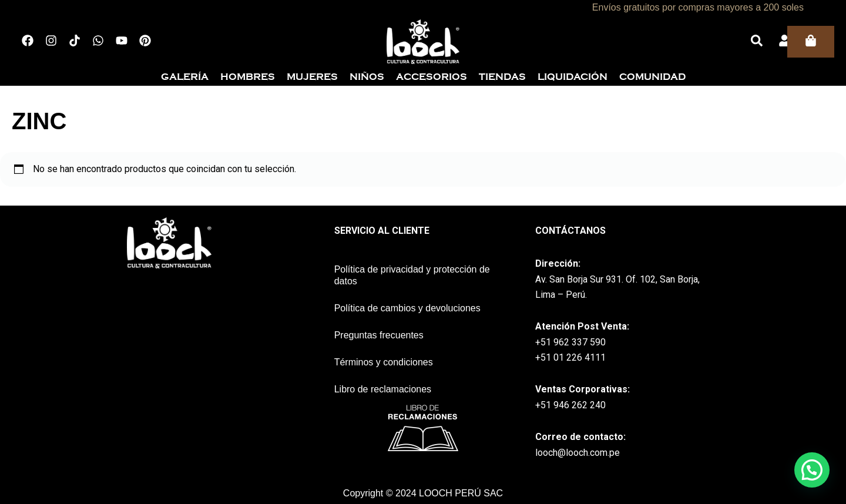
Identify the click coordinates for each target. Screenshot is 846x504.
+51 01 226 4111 (570, 357)
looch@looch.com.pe (578, 453)
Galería (185, 77)
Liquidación (573, 77)
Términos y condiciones (384, 362)
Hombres (248, 77)
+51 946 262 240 (570, 405)
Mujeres (312, 77)
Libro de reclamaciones (383, 389)
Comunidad (652, 77)
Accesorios (432, 77)
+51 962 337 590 (570, 342)
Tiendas (502, 77)
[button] (812, 470)
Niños (367, 77)
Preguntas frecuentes (379, 335)
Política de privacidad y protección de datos (412, 275)
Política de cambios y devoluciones (407, 308)
